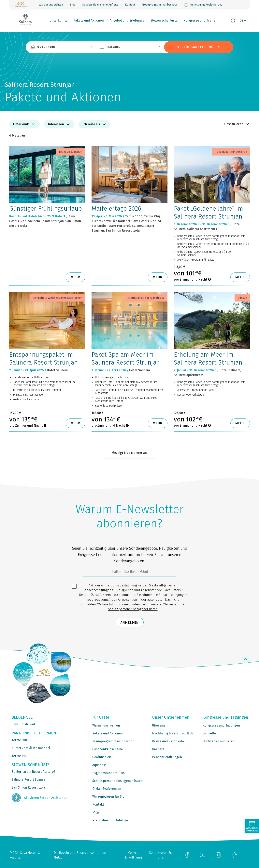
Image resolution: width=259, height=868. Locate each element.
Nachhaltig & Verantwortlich (173, 733)
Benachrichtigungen (167, 757)
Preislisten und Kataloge (110, 820)
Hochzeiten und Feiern (219, 741)
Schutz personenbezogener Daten (133, 609)
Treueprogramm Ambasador (159, 5)
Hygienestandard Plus (108, 773)
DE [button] (241, 20)
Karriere (158, 749)
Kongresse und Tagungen (221, 725)
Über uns (159, 725)
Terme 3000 (20, 740)
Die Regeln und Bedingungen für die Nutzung (80, 855)
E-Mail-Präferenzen (107, 789)
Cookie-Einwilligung (133, 855)
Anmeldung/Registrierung (203, 5)
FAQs (96, 812)
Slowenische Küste (164, 20)
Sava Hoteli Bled (23, 724)
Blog (73, 5)
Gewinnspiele (102, 757)
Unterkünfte (58, 20)
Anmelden (130, 622)
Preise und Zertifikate (168, 741)
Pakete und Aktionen (89, 20)
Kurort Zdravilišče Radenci (31, 748)
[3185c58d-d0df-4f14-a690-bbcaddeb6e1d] (130, 572)
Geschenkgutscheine (108, 749)
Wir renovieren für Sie (108, 797)
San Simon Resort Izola (28, 787)
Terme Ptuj (20, 756)
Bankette (209, 733)
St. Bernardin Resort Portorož (33, 772)
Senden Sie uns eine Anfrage (100, 5)
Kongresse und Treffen (200, 20)
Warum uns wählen (51, 5)
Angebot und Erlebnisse (127, 20)
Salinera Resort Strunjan (29, 780)
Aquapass (99, 765)
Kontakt (130, 5)
